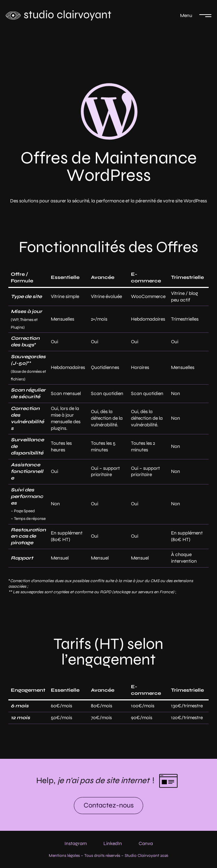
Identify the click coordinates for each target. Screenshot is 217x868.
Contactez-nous (109, 805)
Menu (186, 15)
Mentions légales (64, 855)
